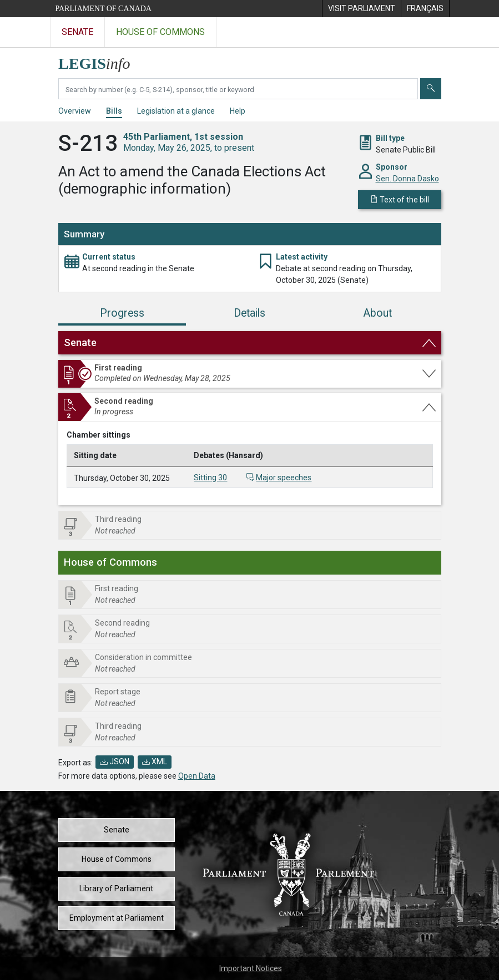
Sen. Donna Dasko (407, 179)
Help (238, 111)
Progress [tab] (122, 313)
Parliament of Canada (104, 9)
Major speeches (284, 478)
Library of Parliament (116, 888)
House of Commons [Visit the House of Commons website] (160, 32)
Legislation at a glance (176, 111)
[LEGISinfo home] (101, 61)
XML (155, 761)
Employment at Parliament (117, 918)
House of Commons (117, 859)
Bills (114, 111)
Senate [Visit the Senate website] (77, 32)
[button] (250, 343)
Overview (75, 111)
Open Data (197, 776)
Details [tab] (249, 313)
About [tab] (377, 313)
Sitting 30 (210, 478)
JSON (115, 761)
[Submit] (431, 89)
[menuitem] (361, 9)
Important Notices (251, 968)
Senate (117, 830)
